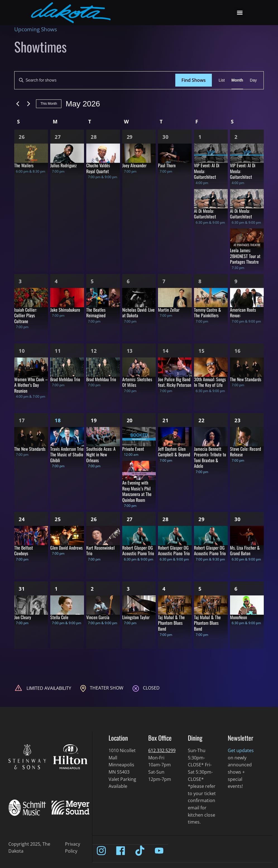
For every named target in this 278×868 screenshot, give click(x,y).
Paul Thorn (167, 165)
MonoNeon (239, 617)
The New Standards (246, 379)
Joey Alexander (134, 165)
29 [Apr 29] (130, 137)
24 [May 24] (22, 519)
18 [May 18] (58, 420)
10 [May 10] (22, 351)
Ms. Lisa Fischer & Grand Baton (245, 551)
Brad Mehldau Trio (65, 379)
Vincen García (98, 617)
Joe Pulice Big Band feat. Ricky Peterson (175, 382)
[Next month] (28, 104)
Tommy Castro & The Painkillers (208, 313)
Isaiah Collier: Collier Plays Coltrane (26, 315)
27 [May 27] (130, 519)
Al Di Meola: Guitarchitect (205, 214)
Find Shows (194, 80)
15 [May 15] (202, 351)
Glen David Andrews (66, 548)
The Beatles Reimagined (96, 313)
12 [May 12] (94, 351)
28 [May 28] (166, 519)
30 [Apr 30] (166, 137)
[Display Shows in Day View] (253, 80)
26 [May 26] (94, 519)
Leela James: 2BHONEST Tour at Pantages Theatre (245, 256)
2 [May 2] (236, 137)
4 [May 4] (56, 281)
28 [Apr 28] (94, 137)
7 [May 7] (164, 281)
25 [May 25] (58, 519)
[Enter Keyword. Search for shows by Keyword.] (95, 80)
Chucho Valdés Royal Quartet (98, 168)
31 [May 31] (22, 589)
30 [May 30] (238, 519)
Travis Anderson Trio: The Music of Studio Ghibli (67, 455)
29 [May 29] (202, 519)
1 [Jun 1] (56, 589)
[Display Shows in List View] (222, 80)
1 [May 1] (200, 137)
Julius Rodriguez (63, 165)
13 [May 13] (130, 351)
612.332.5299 (162, 750)
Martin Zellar (169, 310)
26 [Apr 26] (22, 137)
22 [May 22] (202, 420)
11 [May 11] (58, 351)
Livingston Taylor (136, 617)
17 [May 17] (22, 420)
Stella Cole (59, 617)
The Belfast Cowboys (24, 551)
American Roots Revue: (243, 313)
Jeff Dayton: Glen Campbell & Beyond (174, 452)
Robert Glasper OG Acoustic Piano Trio (138, 551)
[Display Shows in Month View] (237, 80)
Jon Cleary (23, 617)
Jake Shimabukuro (65, 310)
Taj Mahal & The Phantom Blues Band (171, 623)
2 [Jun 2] (92, 589)
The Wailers (24, 165)
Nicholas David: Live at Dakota (138, 313)
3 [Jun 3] (128, 589)
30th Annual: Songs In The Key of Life (210, 382)
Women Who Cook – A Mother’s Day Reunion (31, 385)
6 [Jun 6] (236, 589)
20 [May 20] (130, 420)
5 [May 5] (92, 281)
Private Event (133, 449)
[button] (240, 13)
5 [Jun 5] (200, 589)
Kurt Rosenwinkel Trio (100, 551)
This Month (49, 104)
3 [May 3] (20, 281)
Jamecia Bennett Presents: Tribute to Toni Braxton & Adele (210, 457)
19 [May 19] (94, 420)
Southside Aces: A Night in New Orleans (101, 455)
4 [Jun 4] (164, 589)
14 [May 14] (166, 351)
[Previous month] (18, 104)
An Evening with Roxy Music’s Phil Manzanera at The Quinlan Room (137, 491)
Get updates (241, 750)
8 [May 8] (200, 281)
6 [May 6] (128, 281)
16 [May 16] (238, 351)
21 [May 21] (166, 420)
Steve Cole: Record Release (245, 452)
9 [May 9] (236, 281)
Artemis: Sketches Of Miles (137, 382)
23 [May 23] (238, 420)
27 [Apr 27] (58, 137)
